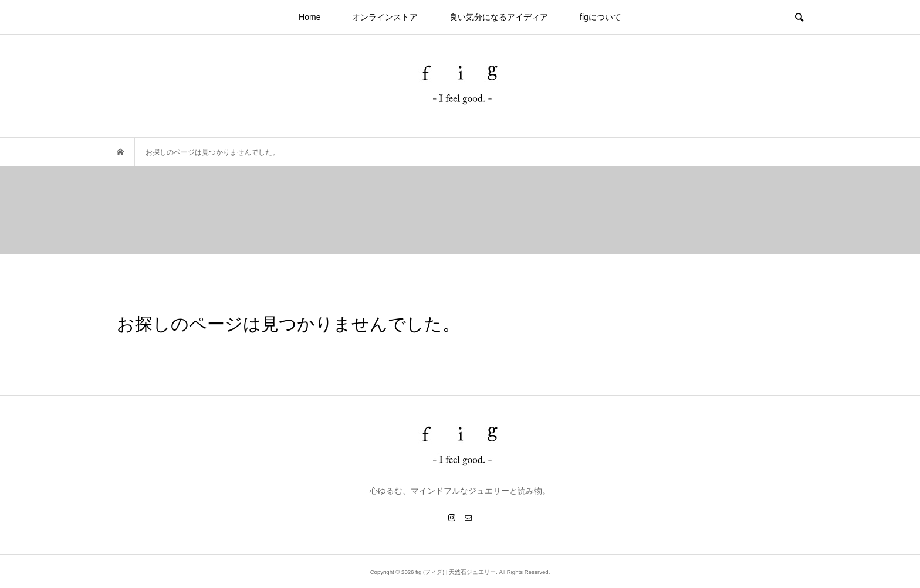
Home (310, 17)
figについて (601, 17)
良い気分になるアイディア (499, 17)
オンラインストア (385, 17)
